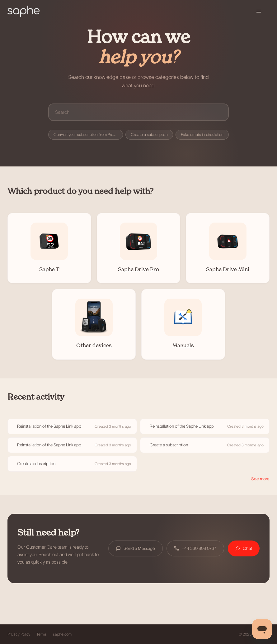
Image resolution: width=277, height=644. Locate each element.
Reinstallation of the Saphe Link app (49, 426)
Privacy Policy (19, 634)
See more (260, 479)
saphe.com (62, 634)
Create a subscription (149, 135)
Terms (42, 634)
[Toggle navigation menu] (258, 11)
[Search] (138, 112)
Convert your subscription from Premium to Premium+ (88, 135)
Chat (244, 548)
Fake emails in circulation (202, 135)
